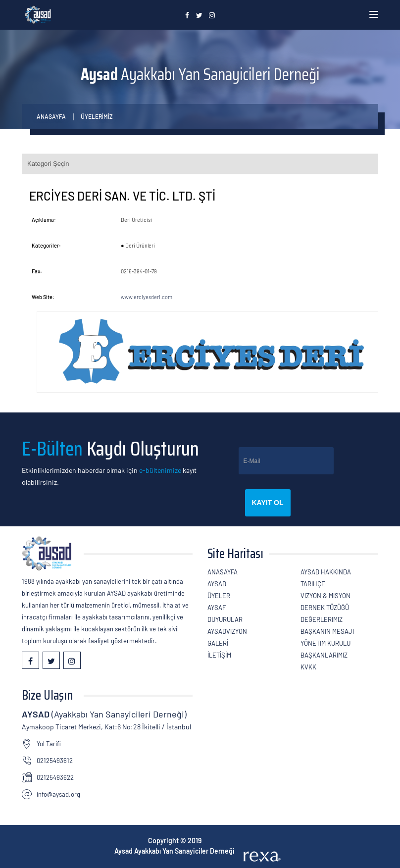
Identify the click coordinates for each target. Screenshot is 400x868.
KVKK (308, 667)
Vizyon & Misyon (325, 596)
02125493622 (55, 777)
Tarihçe (313, 584)
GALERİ (218, 643)
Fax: (37, 271)
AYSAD (217, 584)
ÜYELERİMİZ (97, 116)
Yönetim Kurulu (325, 643)
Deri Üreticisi (136, 220)
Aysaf (217, 608)
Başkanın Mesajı (327, 631)
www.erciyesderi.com (147, 297)
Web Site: (43, 297)
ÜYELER (219, 596)
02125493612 (55, 761)
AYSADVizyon (227, 631)
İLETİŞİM (219, 655)
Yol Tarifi (49, 744)
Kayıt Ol (268, 503)
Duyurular (225, 619)
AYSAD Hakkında (326, 572)
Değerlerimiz (322, 619)
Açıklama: (44, 220)
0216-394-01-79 (139, 271)
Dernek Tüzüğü (325, 608)
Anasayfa (51, 116)
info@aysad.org (58, 794)
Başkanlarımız (324, 655)
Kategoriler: (46, 245)
